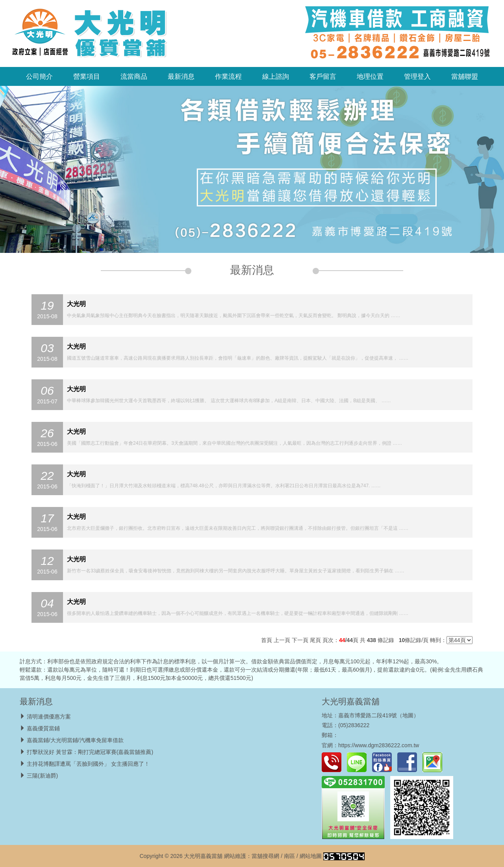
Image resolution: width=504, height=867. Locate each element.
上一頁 (282, 640)
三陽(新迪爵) (42, 776)
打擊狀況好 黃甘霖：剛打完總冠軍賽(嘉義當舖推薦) (90, 752)
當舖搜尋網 (265, 856)
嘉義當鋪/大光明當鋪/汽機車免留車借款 (75, 740)
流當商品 (134, 76)
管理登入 (417, 76)
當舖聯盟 (465, 76)
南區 (289, 856)
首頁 (267, 640)
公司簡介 (39, 76)
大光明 (76, 304)
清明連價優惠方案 (49, 717)
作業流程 (228, 76)
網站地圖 (311, 856)
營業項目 (87, 76)
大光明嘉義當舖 (351, 701)
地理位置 (370, 76)
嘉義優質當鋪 (43, 728)
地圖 (408, 715)
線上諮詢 (276, 76)
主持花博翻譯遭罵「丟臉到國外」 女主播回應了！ (88, 764)
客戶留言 (323, 76)
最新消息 (181, 76)
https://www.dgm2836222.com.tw (379, 745)
